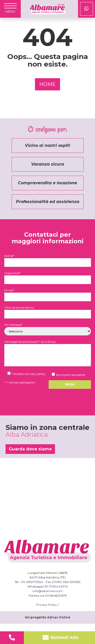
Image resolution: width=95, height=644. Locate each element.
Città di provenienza (48, 311)
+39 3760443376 (55, 586)
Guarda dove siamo (30, 449)
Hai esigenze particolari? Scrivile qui (48, 353)
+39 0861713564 (32, 582)
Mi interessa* (48, 328)
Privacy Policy (47, 605)
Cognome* (48, 276)
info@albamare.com (48, 591)
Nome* (48, 259)
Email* (48, 294)
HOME (48, 84)
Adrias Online (59, 617)
